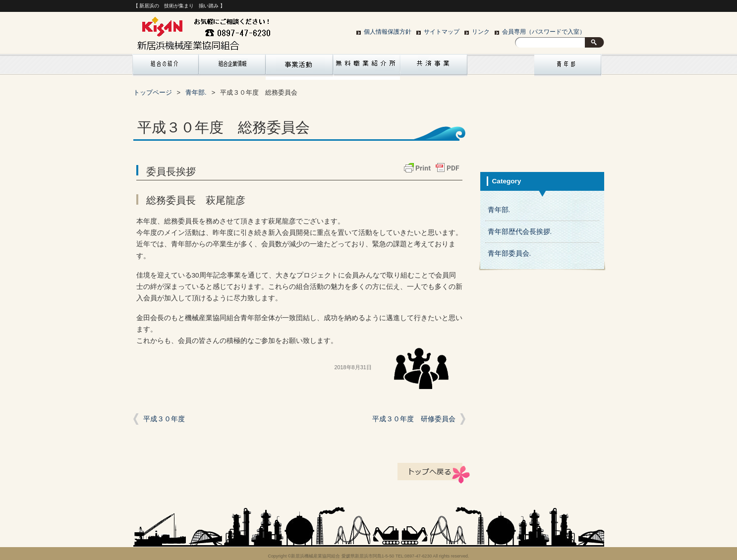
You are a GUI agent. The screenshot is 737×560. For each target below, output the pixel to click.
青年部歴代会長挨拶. (520, 232)
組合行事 (299, 67)
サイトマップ (442, 32)
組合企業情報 (232, 67)
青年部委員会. (510, 253)
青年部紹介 (568, 67)
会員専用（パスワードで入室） (544, 32)
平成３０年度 (164, 419)
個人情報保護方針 (388, 32)
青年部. (499, 210)
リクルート (367, 67)
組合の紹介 (165, 67)
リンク (481, 32)
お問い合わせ (501, 67)
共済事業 (434, 67)
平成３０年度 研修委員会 (414, 419)
